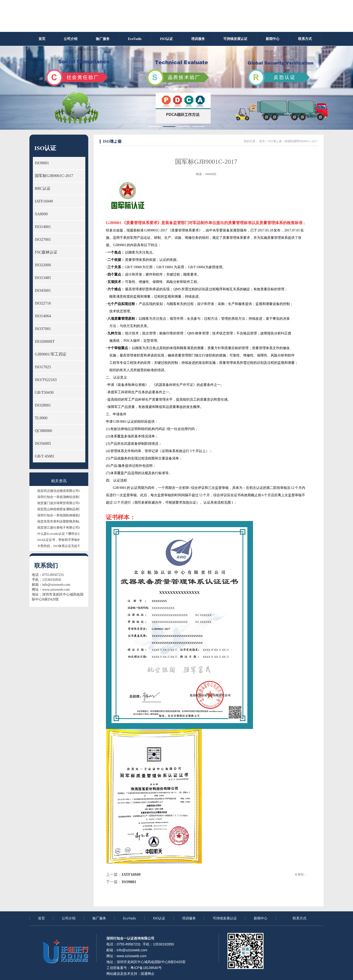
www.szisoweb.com (56, 590)
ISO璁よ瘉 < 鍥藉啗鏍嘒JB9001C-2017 (293, 141)
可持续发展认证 (225, 918)
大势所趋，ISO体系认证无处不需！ (62, 546)
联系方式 (300, 918)
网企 (151, 974)
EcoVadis (130, 918)
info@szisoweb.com (56, 585)
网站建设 (113, 974)
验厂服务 (99, 918)
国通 (144, 974)
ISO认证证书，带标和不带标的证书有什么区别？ (72, 540)
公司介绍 (69, 918)
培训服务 (189, 918)
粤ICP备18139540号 (146, 968)
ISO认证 (159, 918)
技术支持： (132, 974)
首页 (262, 141)
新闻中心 (261, 918)
